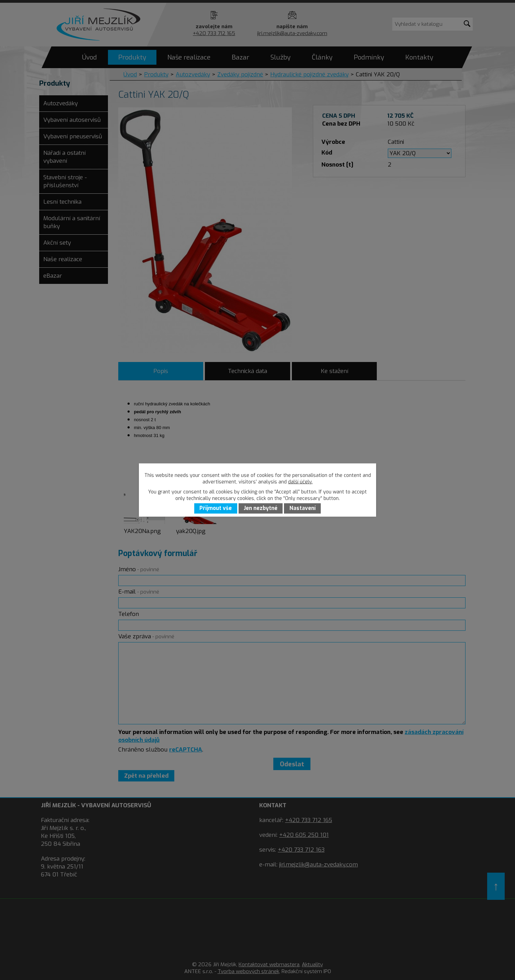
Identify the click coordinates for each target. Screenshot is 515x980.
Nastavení (303, 509)
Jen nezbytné (261, 509)
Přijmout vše (216, 509)
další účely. (300, 482)
